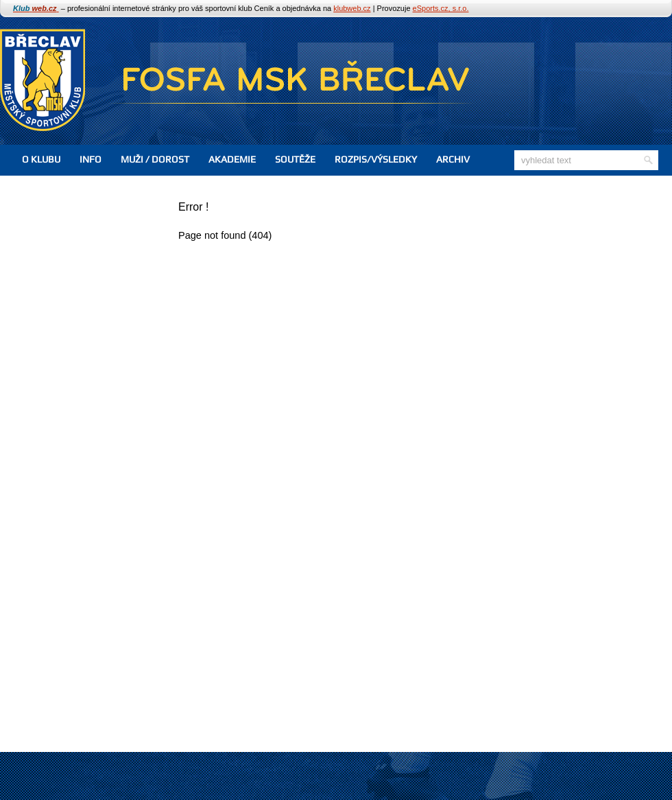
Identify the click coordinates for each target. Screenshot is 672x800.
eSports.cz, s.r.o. (441, 8)
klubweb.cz (352, 8)
